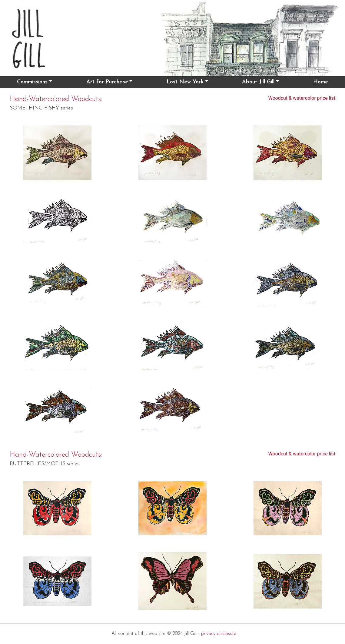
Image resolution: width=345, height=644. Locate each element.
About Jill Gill (258, 82)
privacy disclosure (219, 634)
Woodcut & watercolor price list (302, 98)
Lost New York (185, 82)
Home (321, 82)
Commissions (32, 82)
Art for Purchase (107, 82)
